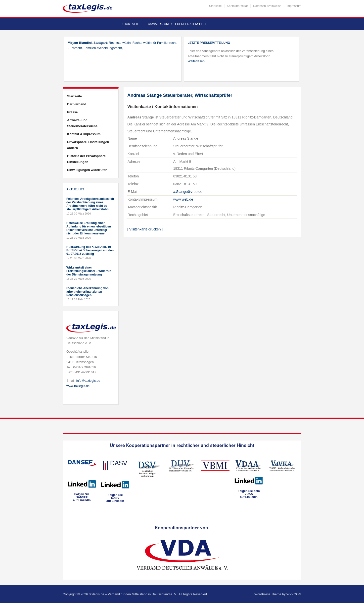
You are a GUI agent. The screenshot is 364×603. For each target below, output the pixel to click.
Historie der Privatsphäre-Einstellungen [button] (87, 159)
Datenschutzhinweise (267, 6)
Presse (72, 112)
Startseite (215, 6)
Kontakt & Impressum (84, 134)
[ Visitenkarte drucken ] (145, 229)
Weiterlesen (196, 61)
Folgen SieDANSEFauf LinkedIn (82, 497)
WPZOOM (294, 594)
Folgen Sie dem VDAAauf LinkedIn (249, 494)
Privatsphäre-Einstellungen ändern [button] (88, 145)
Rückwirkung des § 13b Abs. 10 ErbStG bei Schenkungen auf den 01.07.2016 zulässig (90, 250)
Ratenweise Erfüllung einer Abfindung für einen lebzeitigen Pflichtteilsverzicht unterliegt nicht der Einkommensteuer (89, 228)
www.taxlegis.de (78, 386)
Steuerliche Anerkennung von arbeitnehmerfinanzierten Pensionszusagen (88, 292)
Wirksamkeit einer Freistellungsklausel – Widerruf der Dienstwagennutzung (89, 271)
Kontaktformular (238, 6)
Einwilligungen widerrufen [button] (87, 170)
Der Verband (77, 104)
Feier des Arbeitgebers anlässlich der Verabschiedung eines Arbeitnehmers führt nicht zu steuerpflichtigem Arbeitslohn (90, 204)
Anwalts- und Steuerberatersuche (178, 24)
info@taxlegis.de (88, 381)
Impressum (294, 6)
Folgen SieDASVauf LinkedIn (115, 498)
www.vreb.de (183, 199)
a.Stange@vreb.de (188, 192)
